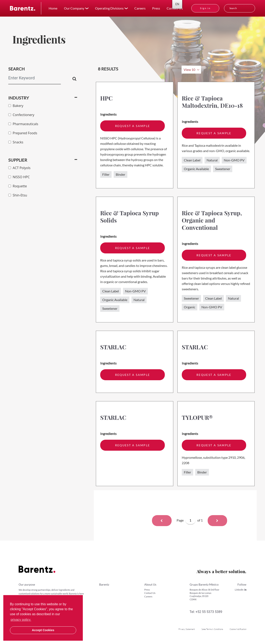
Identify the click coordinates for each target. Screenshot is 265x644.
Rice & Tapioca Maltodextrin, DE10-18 (212, 102)
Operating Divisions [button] (109, 8)
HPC (106, 98)
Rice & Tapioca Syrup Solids (129, 217)
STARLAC (113, 347)
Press (156, 8)
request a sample (133, 126)
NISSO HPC (19, 177)
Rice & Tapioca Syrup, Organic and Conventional (212, 220)
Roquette (18, 186)
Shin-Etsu (18, 195)
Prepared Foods (23, 133)
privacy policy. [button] (21, 620)
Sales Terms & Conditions (212, 629)
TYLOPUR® (197, 417)
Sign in (205, 8)
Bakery (16, 106)
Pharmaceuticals (23, 124)
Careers (140, 8)
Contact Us (150, 593)
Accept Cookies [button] (43, 630)
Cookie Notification (238, 629)
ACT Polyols (19, 168)
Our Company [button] (74, 8)
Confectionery (21, 115)
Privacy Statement (187, 629)
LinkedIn (241, 590)
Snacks (16, 142)
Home (53, 8)
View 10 (189, 70)
